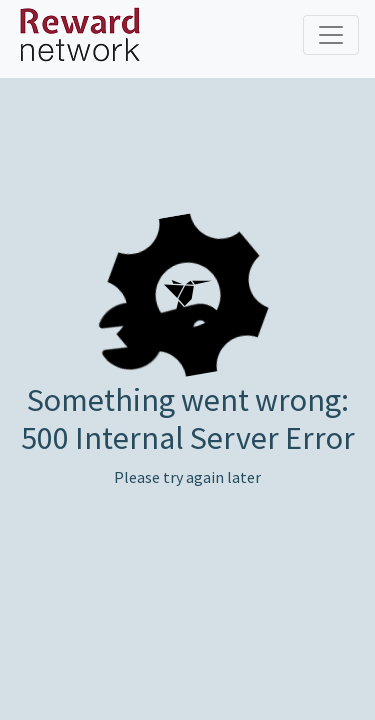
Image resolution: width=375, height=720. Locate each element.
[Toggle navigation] (331, 35)
